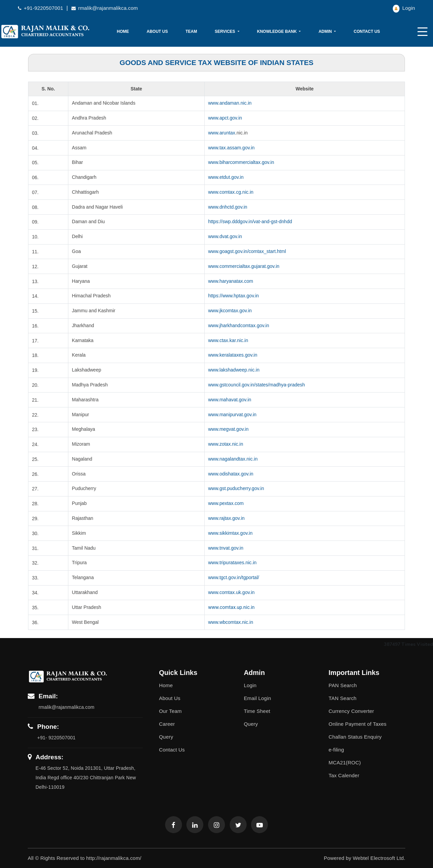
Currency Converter (351, 711)
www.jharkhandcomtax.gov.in (238, 325)
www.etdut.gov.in (226, 177)
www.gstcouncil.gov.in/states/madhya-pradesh (256, 385)
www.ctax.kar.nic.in (228, 340)
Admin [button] (326, 31)
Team (191, 31)
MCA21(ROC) (345, 763)
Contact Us (367, 31)
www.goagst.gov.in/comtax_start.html (247, 251)
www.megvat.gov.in (228, 429)
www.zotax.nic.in (225, 444)
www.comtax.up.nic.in (231, 607)
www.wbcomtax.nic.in (231, 622)
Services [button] (226, 31)
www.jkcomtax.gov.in (230, 311)
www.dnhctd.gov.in (228, 207)
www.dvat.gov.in (225, 236)
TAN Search (343, 698)
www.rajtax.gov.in (226, 518)
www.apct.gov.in (225, 118)
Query (166, 737)
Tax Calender (344, 775)
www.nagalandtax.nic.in (233, 459)
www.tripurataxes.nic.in (232, 563)
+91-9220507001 (41, 8)
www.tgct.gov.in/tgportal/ (234, 577)
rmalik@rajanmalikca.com (105, 8)
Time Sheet (257, 711)
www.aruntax (222, 133)
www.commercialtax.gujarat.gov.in (244, 266)
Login (404, 8)
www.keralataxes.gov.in (233, 355)
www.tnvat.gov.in (226, 548)
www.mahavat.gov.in (230, 400)
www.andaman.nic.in (230, 103)
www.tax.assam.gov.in (231, 148)
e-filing (336, 750)
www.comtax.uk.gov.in (231, 592)
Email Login (258, 698)
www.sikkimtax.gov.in (230, 533)
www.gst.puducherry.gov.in (236, 488)
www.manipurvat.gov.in (232, 415)
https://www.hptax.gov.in (233, 296)
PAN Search (343, 685)
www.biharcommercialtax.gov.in (241, 162)
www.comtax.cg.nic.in (231, 192)
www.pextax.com (226, 503)
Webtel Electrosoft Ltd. (379, 858)
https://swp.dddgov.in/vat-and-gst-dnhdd (250, 221)
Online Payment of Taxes (357, 724)
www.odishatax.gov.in (231, 474)
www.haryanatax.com (231, 281)
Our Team (170, 711)
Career (167, 724)
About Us (157, 31)
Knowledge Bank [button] (278, 31)
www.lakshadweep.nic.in (234, 370)
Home (123, 31)
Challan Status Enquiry (355, 737)
